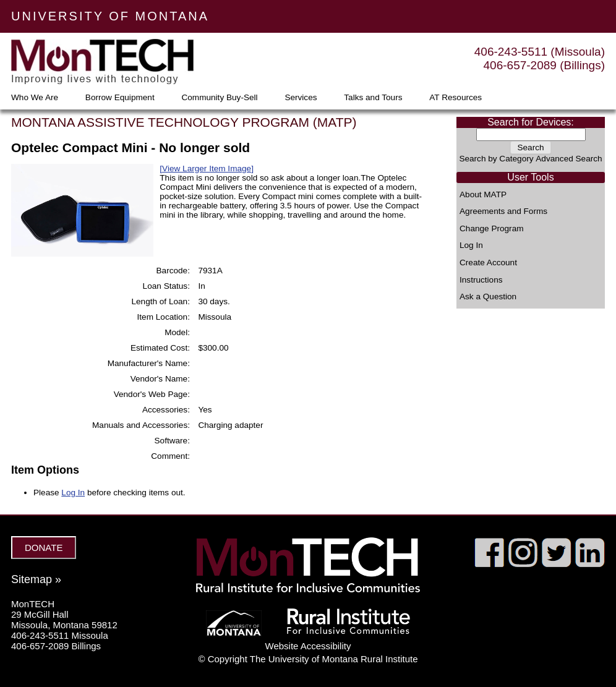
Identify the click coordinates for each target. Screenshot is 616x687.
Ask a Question (488, 297)
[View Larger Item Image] (207, 169)
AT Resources (456, 98)
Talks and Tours (373, 98)
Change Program (492, 229)
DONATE (44, 548)
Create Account (488, 263)
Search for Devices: (531, 122)
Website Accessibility (308, 646)
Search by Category (496, 159)
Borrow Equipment (120, 98)
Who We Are (35, 98)
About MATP (483, 195)
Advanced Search (569, 159)
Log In (471, 245)
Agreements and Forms (503, 211)
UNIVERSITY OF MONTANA (110, 16)
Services (301, 98)
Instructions (481, 280)
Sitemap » (36, 579)
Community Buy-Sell (219, 98)
